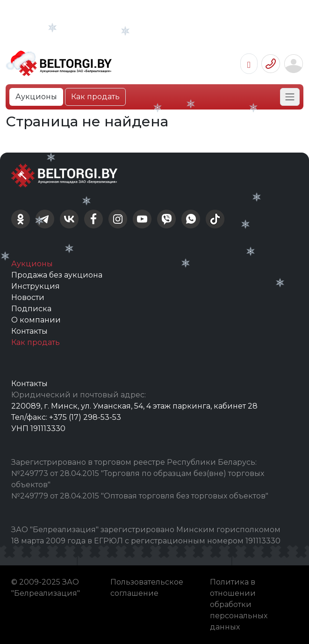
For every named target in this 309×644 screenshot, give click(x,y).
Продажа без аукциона (57, 275)
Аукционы (36, 97)
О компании (36, 320)
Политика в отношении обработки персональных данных (239, 604)
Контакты (29, 331)
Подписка (31, 309)
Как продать (95, 97)
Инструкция (36, 286)
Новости (28, 297)
